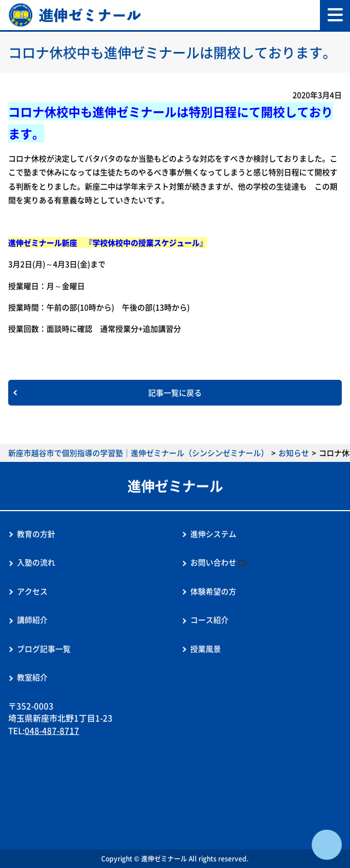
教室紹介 (32, 677)
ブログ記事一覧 (44, 649)
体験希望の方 (213, 591)
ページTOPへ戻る (327, 845)
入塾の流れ (36, 562)
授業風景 (206, 649)
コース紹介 (209, 620)
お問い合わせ (213, 562)
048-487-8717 (52, 731)
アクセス (32, 591)
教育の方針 (36, 534)
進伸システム (213, 534)
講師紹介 (32, 620)
